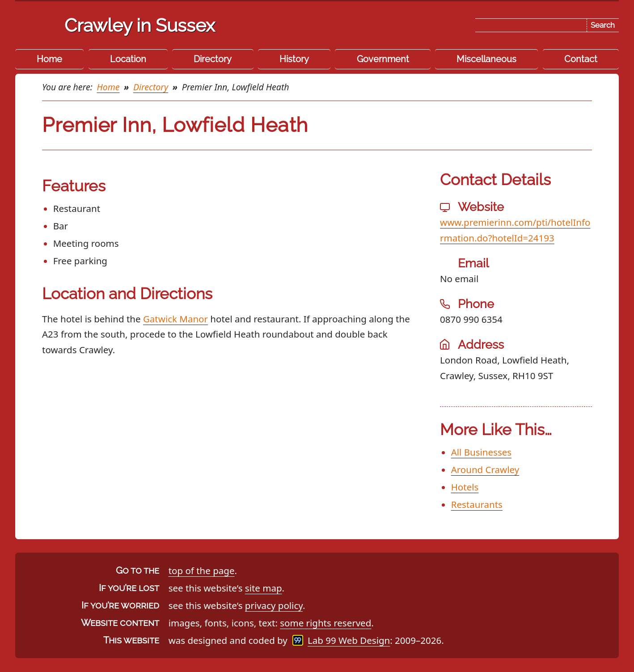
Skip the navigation (333, 15)
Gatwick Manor (175, 319)
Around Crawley (485, 469)
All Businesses (481, 452)
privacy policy (274, 605)
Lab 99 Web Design (349, 640)
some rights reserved (325, 623)
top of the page (202, 571)
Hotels (465, 487)
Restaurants (477, 504)
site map (264, 588)
